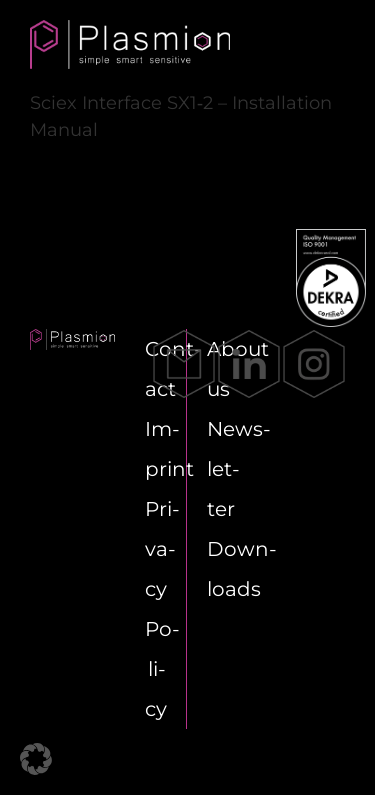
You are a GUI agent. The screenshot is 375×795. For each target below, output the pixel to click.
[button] (36, 759)
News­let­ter (239, 469)
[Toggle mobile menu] (320, 45)
